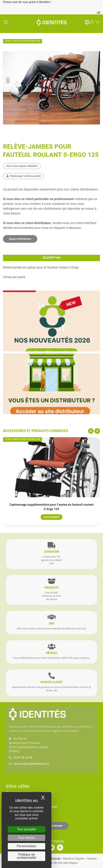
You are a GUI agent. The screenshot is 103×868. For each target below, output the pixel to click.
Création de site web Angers (60, 863)
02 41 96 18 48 (23, 758)
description (51, 258)
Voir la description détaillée (22, 166)
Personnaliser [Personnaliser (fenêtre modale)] (26, 846)
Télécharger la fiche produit (24, 176)
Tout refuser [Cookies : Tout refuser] (26, 838)
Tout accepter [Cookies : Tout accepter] (26, 829)
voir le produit (51, 517)
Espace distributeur (20, 239)
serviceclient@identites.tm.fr (31, 764)
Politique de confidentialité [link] (26, 856)
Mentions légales (74, 859)
